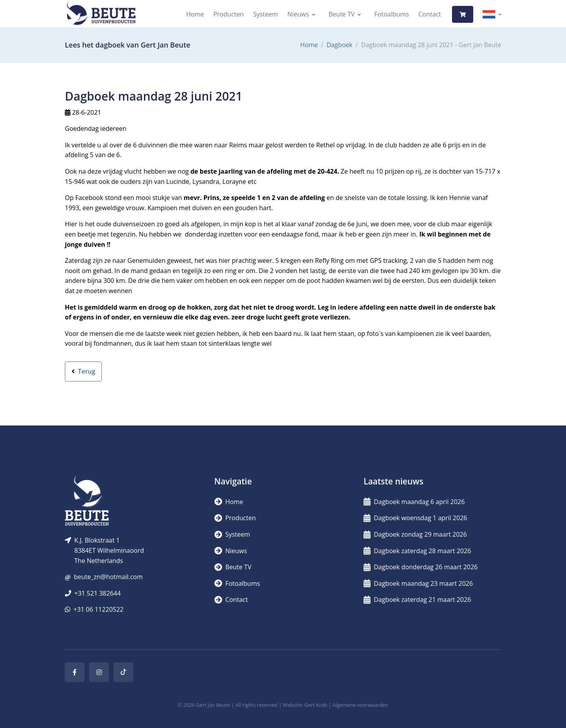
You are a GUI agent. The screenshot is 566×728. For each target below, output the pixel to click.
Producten (229, 14)
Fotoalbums (391, 14)
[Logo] (101, 14)
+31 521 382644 (97, 593)
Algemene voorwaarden (360, 705)
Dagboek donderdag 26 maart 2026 (421, 567)
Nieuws (298, 14)
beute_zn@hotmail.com (108, 577)
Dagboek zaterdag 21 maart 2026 (417, 600)
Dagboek (340, 45)
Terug (83, 371)
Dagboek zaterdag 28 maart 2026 (417, 551)
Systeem (266, 14)
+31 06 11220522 (98, 609)
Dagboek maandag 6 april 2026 (414, 502)
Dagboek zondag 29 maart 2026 (415, 534)
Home (195, 14)
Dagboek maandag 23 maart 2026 (418, 583)
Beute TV (342, 14)
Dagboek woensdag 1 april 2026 (415, 518)
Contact (430, 14)
